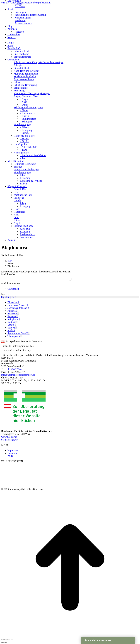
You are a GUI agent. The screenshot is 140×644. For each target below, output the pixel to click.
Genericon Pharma (18, 305)
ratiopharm (14, 319)
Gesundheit (13, 289)
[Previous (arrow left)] (2, 642)
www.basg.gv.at (9, 437)
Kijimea (12, 311)
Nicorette (13, 314)
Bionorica (13, 302)
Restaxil (12, 322)
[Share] (6, 639)
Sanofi (12, 325)
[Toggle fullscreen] (9, 639)
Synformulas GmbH (18, 333)
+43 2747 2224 (9, 3)
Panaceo (13, 316)
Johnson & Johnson (18, 308)
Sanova (12, 328)
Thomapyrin (15, 336)
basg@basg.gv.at (10, 440)
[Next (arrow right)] (6, 642)
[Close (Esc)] (2, 639)
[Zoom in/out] (12, 639)
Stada (11, 330)
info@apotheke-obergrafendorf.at (34, 3)
